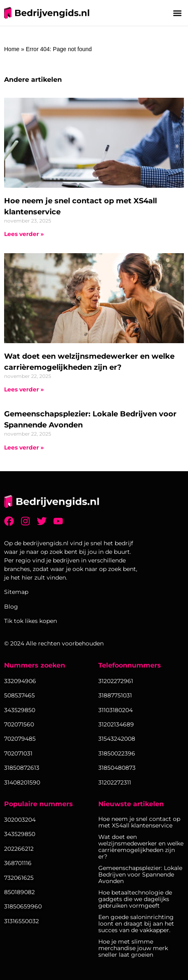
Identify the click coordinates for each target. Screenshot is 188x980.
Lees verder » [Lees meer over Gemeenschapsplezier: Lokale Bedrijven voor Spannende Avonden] (24, 447)
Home (12, 49)
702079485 (20, 739)
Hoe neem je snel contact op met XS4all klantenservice (139, 822)
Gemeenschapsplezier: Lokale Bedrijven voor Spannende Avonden (140, 874)
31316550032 (22, 921)
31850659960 (23, 906)
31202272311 (115, 782)
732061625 (19, 878)
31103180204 (116, 710)
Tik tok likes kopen (31, 621)
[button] (177, 13)
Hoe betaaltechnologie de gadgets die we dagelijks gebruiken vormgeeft (135, 899)
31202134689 (116, 724)
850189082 (19, 892)
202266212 (19, 849)
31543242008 (117, 739)
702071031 (18, 753)
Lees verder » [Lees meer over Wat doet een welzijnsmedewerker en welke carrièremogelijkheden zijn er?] (24, 389)
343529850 (20, 834)
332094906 (20, 681)
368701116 (18, 863)
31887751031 (115, 695)
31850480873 (117, 768)
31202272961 (116, 681)
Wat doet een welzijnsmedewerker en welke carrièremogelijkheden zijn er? (141, 847)
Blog (11, 607)
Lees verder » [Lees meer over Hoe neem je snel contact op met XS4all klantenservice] (24, 234)
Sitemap (16, 592)
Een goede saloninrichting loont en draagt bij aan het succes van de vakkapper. (136, 924)
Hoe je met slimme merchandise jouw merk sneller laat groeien (133, 948)
